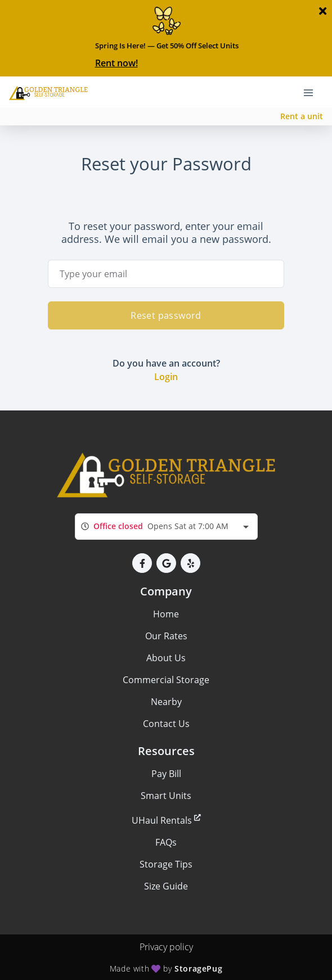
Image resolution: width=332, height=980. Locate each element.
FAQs (166, 842)
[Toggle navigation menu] (313, 92)
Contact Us (166, 724)
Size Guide (166, 886)
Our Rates (166, 636)
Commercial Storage (166, 680)
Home (166, 614)
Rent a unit (302, 116)
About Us (166, 658)
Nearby (166, 702)
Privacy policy (166, 947)
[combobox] (166, 527)
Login (166, 377)
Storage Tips (166, 864)
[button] (142, 563)
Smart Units (166, 796)
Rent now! (116, 63)
